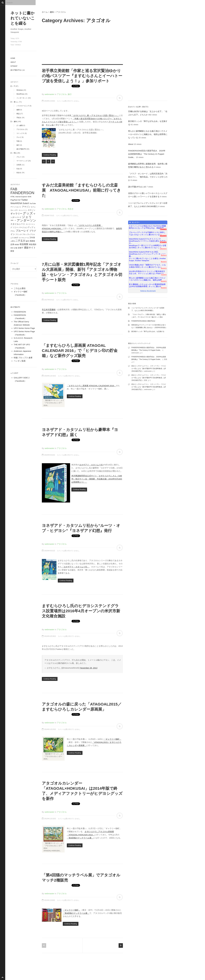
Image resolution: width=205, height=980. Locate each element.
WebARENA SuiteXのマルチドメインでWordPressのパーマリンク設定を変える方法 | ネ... (147, 240)
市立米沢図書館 (49, 310)
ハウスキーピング (23, 106)
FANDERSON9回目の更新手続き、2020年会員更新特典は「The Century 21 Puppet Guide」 (147, 154)
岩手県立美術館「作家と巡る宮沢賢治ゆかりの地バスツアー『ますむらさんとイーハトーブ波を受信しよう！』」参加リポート (82, 76)
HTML (13, 197)
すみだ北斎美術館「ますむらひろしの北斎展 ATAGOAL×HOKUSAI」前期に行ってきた (81, 190)
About (13, 62)
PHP (19, 200)
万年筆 (32, 238)
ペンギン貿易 (20, 361)
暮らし (16, 102)
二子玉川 (20, 241)
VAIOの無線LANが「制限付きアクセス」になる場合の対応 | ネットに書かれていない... (147, 266)
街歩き (19, 173)
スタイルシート (18, 224)
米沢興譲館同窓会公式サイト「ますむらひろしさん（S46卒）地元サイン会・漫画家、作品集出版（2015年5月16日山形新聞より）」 (97, 479)
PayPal (14, 200)
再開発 (32, 241)
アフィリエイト (16, 207)
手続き (19, 118)
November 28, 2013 (89, 668)
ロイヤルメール (24, 238)
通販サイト (30, 248)
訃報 (16, 248)
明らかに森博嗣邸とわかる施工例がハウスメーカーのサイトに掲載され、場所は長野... (147, 279)
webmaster (49, 94)
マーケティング (22, 161)
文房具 (19, 165)
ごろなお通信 (20, 288)
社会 (18, 169)
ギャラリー (16, 214)
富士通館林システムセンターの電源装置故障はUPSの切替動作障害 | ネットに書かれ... (147, 285)
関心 (15, 153)
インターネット (22, 98)
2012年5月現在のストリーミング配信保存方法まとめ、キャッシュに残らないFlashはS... (147, 272)
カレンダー (14, 210)
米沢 (12, 248)
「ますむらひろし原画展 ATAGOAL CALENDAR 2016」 (91, 386)
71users (163, 229)
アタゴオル (20, 129)
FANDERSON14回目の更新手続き (143, 321)
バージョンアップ (26, 227)
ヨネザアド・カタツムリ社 (91, 465)
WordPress (20, 94)
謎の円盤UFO (21, 149)
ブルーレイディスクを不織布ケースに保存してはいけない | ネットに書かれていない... (147, 233)
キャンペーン (23, 210)
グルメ (19, 157)
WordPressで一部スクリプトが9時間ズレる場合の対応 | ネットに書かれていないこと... (147, 247)
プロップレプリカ (29, 234)
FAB (14, 189)
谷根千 (21, 248)
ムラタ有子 (14, 238)
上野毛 (13, 241)
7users (164, 275)
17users (163, 242)
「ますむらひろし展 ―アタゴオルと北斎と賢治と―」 (95, 115)
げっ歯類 (20, 125)
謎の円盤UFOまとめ (18, 70)
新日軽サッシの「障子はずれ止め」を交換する (148, 331)
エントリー (134, 223)
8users (164, 268)
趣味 (15, 122)
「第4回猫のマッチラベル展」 (80, 838)
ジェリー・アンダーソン (23, 219)
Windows (20, 90)
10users (163, 249)
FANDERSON (22, 193)
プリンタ (19, 234)
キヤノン (32, 210)
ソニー (15, 227)
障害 (12, 251)
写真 (18, 141)
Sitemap (14, 66)
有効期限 (24, 244)
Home (13, 58)
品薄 (12, 244)
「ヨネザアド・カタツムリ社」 (75, 567)
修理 (27, 241)
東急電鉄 (33, 244)
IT (14, 86)
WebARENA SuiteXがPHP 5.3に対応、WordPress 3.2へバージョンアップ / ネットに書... (147, 253)
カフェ (33, 207)
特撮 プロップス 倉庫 (23, 358)
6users (164, 281)
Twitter (24, 200)
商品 (18, 114)
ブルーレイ (22, 231)
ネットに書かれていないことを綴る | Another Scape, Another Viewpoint (147, 260)
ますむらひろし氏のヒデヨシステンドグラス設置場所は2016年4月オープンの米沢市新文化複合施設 (81, 611)
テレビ (19, 137)
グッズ (28, 213)
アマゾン (26, 207)
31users (163, 236)
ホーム (45, 12)
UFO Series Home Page (24, 328)
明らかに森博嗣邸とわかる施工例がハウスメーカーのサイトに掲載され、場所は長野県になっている (148, 134)
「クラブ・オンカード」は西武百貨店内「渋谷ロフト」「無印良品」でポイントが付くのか (148, 177)
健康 (18, 110)
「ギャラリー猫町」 (113, 739)
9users (164, 255)
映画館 (17, 245)
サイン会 (50, 125)
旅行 (18, 145)
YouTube (33, 204)
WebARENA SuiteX (20, 203)
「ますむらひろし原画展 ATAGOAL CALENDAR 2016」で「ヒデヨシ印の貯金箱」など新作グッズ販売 (80, 351)
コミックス (20, 133)
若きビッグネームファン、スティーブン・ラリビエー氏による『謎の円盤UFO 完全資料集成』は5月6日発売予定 (149, 369)
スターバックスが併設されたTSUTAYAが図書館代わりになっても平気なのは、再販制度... (147, 227)
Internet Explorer (21, 197)
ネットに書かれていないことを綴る (23, 18)
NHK (30, 197)
